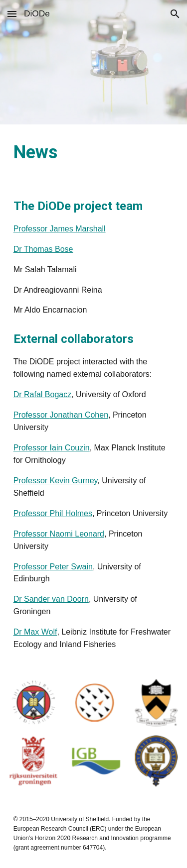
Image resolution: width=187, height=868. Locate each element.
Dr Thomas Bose (43, 249)
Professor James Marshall (60, 229)
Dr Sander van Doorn (51, 599)
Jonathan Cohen (79, 415)
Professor (32, 415)
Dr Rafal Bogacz (43, 394)
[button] (12, 14)
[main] (94, 153)
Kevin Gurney (74, 481)
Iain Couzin (70, 448)
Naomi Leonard (77, 534)
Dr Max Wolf (35, 632)
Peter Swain (71, 567)
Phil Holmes (71, 513)
